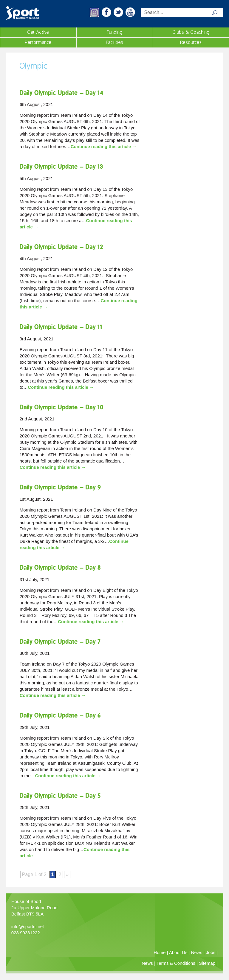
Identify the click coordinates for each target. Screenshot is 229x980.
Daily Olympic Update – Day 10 (62, 407)
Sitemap (207, 963)
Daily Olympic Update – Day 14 (62, 93)
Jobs (211, 952)
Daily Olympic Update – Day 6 (60, 715)
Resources (191, 42)
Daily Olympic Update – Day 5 (60, 796)
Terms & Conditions (176, 963)
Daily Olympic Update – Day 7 (60, 642)
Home (160, 952)
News (197, 952)
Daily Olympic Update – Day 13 (61, 166)
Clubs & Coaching (191, 32)
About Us (178, 952)
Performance (38, 42)
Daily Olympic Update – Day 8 (60, 567)
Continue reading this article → (104, 146)
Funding (115, 32)
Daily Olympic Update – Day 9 (60, 487)
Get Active (38, 32)
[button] (95, 15)
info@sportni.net (28, 926)
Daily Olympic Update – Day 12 (61, 247)
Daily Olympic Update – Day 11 (61, 327)
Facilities (115, 42)
